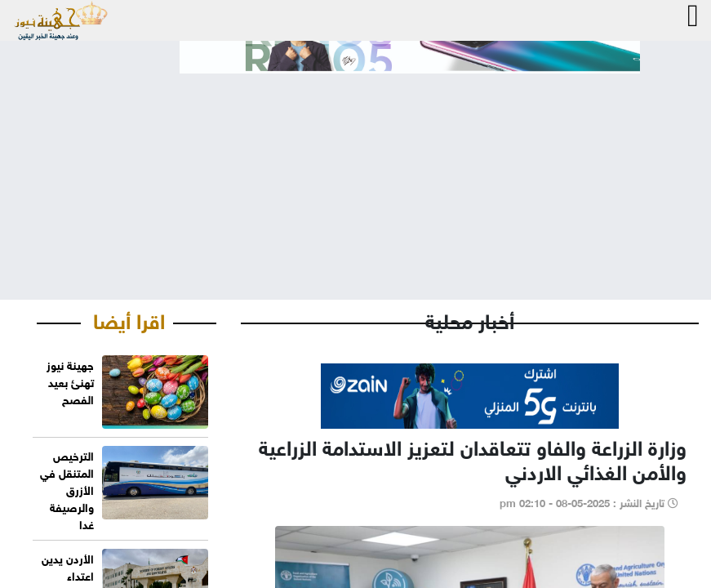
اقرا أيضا (129, 318)
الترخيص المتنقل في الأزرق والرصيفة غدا (67, 489)
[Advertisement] (355, 173)
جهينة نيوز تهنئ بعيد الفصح (70, 381)
